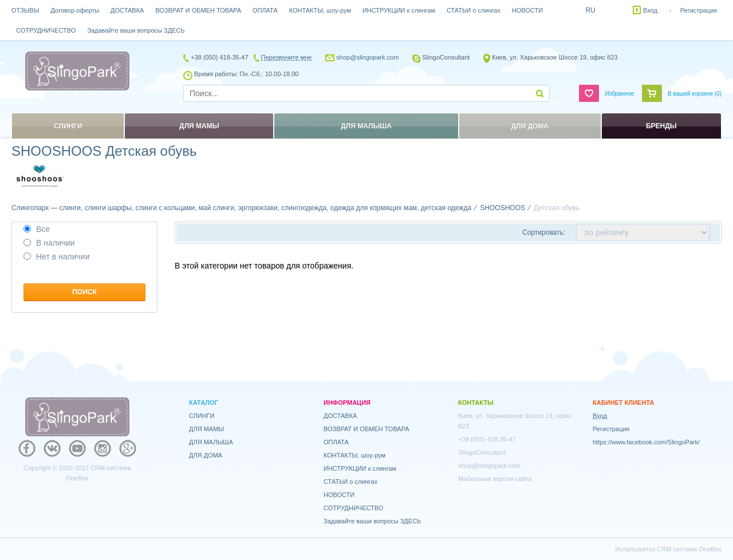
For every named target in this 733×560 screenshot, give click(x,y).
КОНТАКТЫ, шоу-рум (320, 10)
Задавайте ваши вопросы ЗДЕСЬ (136, 30)
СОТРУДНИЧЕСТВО (46, 30)
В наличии (49, 243)
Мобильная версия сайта (495, 479)
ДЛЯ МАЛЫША (211, 442)
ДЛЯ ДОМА (206, 455)
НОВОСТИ (527, 10)
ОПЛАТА (265, 10)
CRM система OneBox (689, 549)
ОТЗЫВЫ (25, 10)
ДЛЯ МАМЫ (206, 429)
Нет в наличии (57, 257)
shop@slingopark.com (367, 57)
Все (37, 229)
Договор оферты (75, 10)
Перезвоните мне (287, 57)
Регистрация (699, 10)
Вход (650, 10)
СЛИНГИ (202, 416)
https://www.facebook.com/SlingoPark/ (646, 442)
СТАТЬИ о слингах (474, 10)
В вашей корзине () (695, 94)
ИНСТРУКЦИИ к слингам (399, 10)
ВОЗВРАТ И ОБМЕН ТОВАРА (198, 10)
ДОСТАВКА (127, 10)
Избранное (619, 94)
